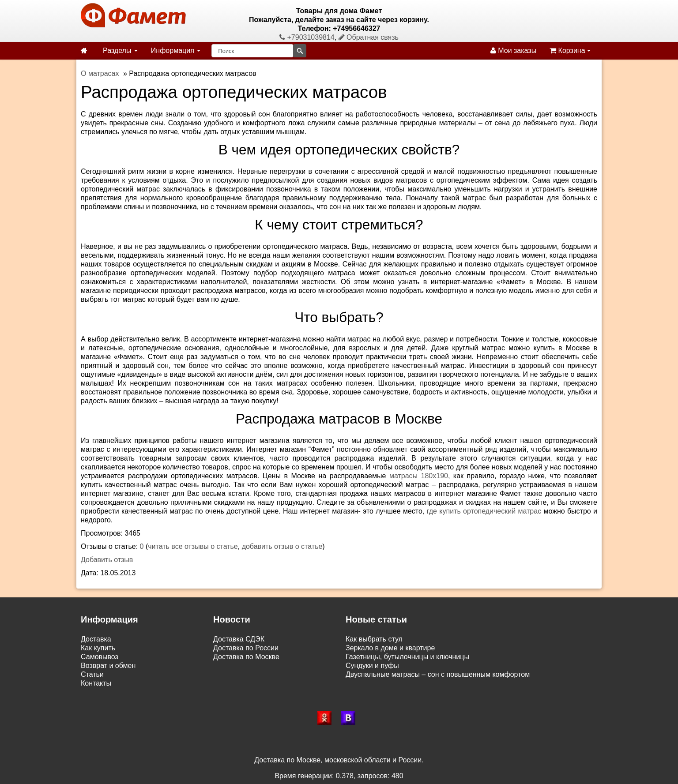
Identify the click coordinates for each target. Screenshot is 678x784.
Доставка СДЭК (239, 639)
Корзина (570, 51)
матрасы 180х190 (419, 476)
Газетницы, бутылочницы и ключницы (407, 657)
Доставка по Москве (246, 657)
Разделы (120, 51)
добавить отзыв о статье (282, 546)
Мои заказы (513, 51)
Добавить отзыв (107, 560)
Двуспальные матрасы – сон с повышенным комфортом (438, 674)
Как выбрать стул (374, 639)
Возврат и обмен (108, 666)
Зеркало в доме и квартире (390, 648)
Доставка (96, 639)
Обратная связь (369, 37)
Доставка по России (246, 648)
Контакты (96, 683)
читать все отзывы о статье (193, 546)
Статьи (92, 674)
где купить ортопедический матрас (484, 511)
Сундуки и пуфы (372, 666)
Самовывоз (100, 657)
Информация (176, 51)
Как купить (98, 648)
